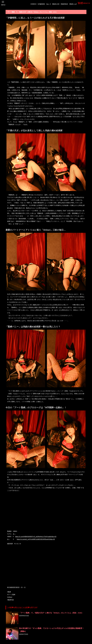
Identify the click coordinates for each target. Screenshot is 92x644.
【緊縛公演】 (56, 4)
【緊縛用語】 (64, 4)
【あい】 (49, 4)
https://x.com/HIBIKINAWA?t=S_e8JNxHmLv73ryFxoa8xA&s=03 (36, 537)
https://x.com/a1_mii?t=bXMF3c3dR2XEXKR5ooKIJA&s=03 (36, 539)
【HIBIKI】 (33, 4)
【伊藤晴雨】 (41, 4)
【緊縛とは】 (73, 4)
